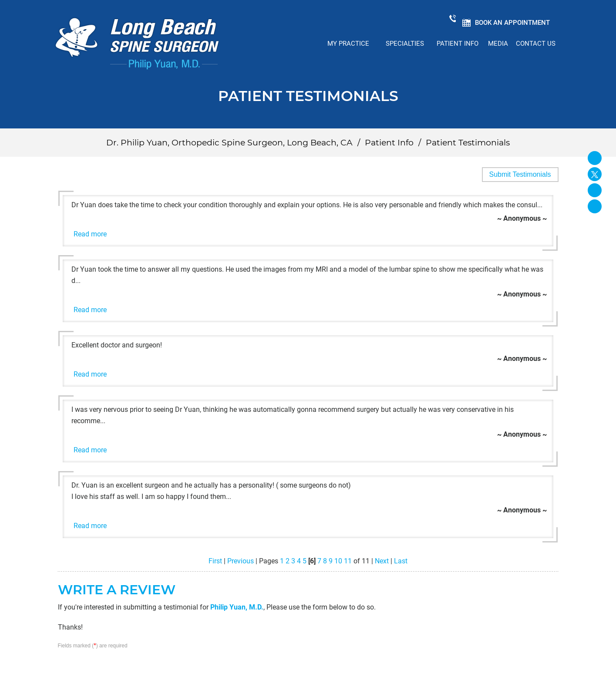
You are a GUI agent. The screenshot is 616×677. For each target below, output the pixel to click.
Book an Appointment (512, 23)
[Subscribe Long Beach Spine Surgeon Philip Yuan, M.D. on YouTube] (595, 206)
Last (401, 561)
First (215, 561)
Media (498, 44)
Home (305, 44)
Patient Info (458, 44)
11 (348, 561)
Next (382, 561)
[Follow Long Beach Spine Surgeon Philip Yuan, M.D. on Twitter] (595, 174)
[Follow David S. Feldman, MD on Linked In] (595, 190)
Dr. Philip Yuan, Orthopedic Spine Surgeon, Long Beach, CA (229, 143)
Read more (90, 234)
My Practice (348, 44)
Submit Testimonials (520, 174)
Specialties (405, 44)
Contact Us (536, 44)
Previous (241, 561)
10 (338, 561)
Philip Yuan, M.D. (237, 607)
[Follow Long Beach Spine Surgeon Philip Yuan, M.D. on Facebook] (595, 158)
